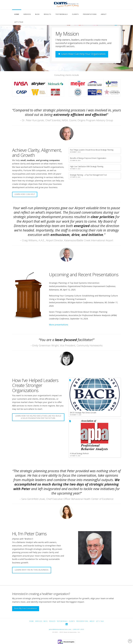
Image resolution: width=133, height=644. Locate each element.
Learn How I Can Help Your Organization (82, 54)
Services (39, 621)
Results (52, 621)
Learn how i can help (25, 194)
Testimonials (62, 621)
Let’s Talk (100, 621)
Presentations (82, 621)
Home (32, 621)
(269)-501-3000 (79, 629)
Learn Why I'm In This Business (32, 570)
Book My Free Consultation (26, 608)
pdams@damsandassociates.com (60, 629)
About (92, 621)
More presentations (59, 325)
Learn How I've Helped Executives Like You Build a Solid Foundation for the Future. (38, 417)
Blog (46, 621)
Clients (72, 621)
